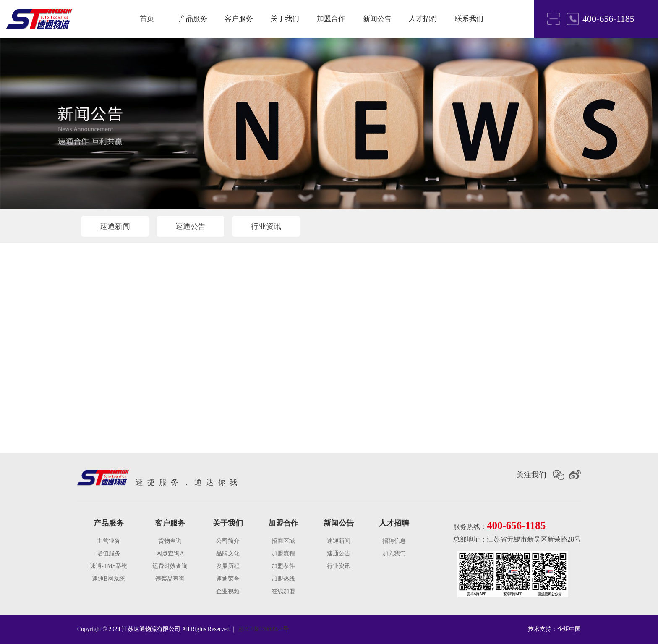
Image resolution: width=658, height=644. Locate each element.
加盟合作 (331, 19)
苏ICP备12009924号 (264, 629)
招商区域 (283, 541)
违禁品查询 (170, 579)
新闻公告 (377, 19)
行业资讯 (266, 226)
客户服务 (239, 19)
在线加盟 (283, 591)
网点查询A (170, 554)
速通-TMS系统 (108, 566)
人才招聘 (423, 19)
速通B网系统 (108, 579)
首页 (147, 19)
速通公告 (191, 226)
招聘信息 (394, 541)
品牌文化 (228, 554)
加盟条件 (283, 566)
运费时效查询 (170, 566)
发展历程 (228, 566)
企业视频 (228, 591)
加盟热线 (283, 579)
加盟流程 (283, 554)
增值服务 (109, 554)
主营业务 (109, 541)
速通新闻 (115, 226)
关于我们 (285, 19)
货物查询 (170, 541)
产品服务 (193, 19)
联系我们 (469, 19)
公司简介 (228, 541)
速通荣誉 (228, 579)
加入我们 (394, 554)
